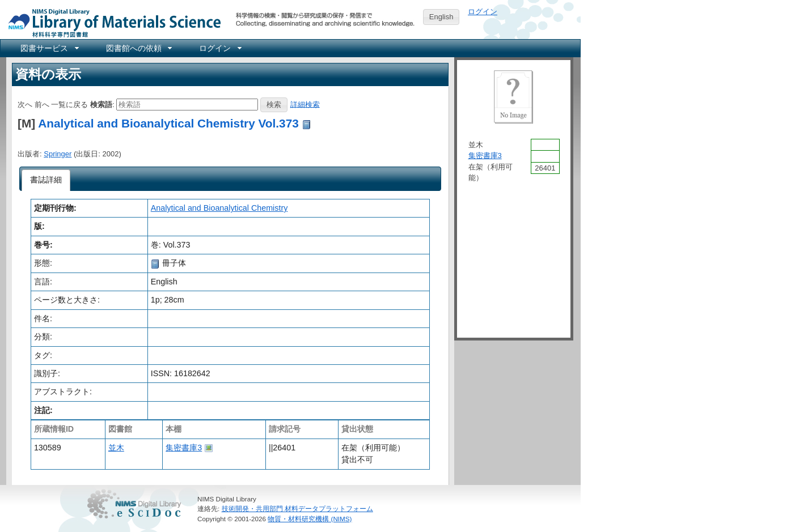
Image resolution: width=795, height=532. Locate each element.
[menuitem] (49, 48)
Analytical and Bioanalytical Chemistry (219, 208)
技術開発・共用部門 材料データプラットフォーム (297, 508)
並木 (116, 448)
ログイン (483, 12)
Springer (58, 154)
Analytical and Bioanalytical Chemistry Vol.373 (168, 123)
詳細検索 (305, 104)
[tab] (46, 180)
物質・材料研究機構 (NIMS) (310, 519)
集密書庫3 (184, 448)
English (441, 17)
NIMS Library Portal (111, 22)
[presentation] (46, 180)
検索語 (101, 104)
